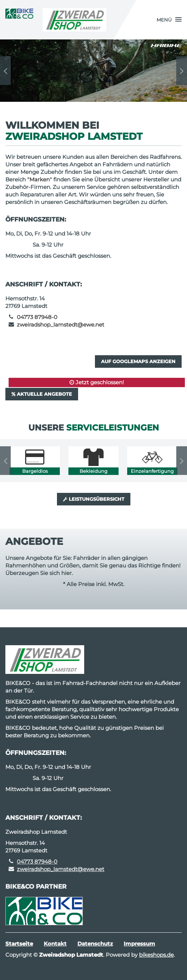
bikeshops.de (156, 955)
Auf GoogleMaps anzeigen (138, 361)
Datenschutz (95, 944)
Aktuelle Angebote (42, 394)
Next (182, 71)
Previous (5, 71)
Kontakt (55, 944)
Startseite (19, 944)
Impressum (139, 944)
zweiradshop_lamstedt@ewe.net (61, 325)
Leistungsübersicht (94, 499)
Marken (40, 179)
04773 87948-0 (37, 317)
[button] (169, 20)
